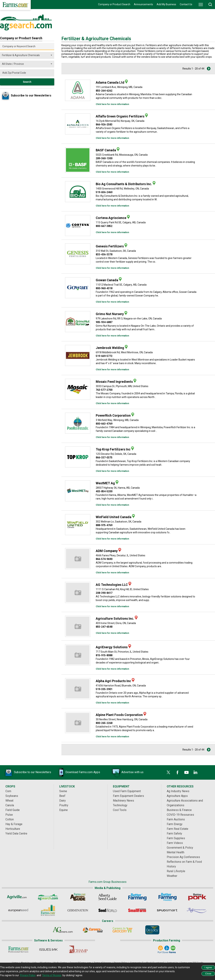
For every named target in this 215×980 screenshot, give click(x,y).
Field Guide (13, 810)
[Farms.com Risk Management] (48, 910)
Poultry (64, 805)
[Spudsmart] (167, 910)
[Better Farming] (137, 897)
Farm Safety (174, 833)
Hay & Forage (14, 824)
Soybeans (12, 796)
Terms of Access (52, 975)
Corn (8, 791)
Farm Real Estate (178, 829)
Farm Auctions (176, 819)
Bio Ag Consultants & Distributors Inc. (124, 184)
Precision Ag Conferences (183, 857)
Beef (62, 796)
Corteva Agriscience (111, 218)
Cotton (10, 819)
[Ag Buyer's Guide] (78, 897)
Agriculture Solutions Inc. (115, 618)
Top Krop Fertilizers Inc (113, 449)
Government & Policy (180, 848)
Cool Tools (120, 810)
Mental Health (176, 852)
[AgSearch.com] (48, 897)
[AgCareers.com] (63, 930)
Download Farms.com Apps (77, 772)
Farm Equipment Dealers (128, 796)
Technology (120, 805)
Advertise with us (127, 772)
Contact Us (186, 4)
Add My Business (166, 4)
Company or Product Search (114, 4)
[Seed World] (108, 910)
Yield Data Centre (16, 833)
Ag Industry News (178, 791)
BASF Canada (106, 150)
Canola (10, 805)
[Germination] (78, 910)
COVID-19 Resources (180, 815)
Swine (63, 791)
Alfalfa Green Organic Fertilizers (120, 116)
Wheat (9, 801)
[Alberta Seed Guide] (108, 897)
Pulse (9, 815)
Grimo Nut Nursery (110, 314)
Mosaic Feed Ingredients (114, 382)
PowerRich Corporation (113, 415)
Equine (64, 810)
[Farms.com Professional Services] (19, 949)
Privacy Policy (28, 975)
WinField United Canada (114, 517)
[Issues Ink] (48, 949)
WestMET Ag (105, 483)
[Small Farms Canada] (137, 910)
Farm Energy (175, 824)
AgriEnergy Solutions (112, 647)
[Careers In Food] (93, 930)
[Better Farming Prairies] (167, 897)
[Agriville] (18, 897)
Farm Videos (175, 843)
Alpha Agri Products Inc (113, 681)
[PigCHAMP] (78, 949)
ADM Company (107, 551)
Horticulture (13, 829)
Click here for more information (112, 104)
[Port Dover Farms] (167, 949)
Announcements (143, 4)
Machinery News (123, 801)
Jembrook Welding (110, 348)
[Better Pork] (197, 897)
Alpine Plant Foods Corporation (119, 715)
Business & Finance (179, 810)
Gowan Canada (107, 280)
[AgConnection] (197, 910)
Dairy (63, 801)
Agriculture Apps (177, 796)
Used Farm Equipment (127, 791)
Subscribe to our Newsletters (27, 772)
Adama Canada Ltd (110, 82)
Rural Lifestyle (176, 871)
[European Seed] (18, 910)
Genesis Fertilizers (110, 246)
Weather (172, 876)
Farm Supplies (176, 838)
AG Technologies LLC (112, 585)
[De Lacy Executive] (152, 930)
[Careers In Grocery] (122, 930)
